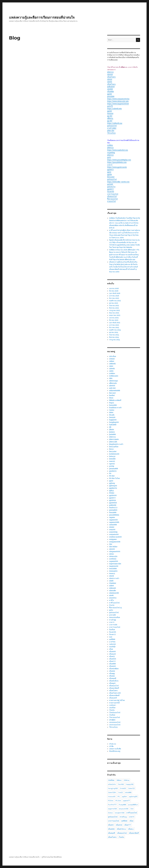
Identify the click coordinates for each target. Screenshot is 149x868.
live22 (111, 449)
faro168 (121, 784)
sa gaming (111, 153)
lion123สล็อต (114, 447)
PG (110, 473)
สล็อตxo (112, 676)
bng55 (112, 403)
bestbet (112, 395)
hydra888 (113, 425)
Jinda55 (123, 788)
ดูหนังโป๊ (110, 106)
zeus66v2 (113, 598)
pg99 (109, 172)
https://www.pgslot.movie (117, 167)
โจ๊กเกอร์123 (111, 133)
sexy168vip (113, 532)
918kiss (110, 145)
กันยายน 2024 (114, 335)
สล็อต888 (110, 92)
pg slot (110, 116)
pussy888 (111, 96)
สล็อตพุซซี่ (113, 678)
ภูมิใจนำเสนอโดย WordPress (52, 857)
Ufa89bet (113, 583)
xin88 (111, 595)
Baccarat (112, 393)
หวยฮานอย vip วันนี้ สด (117, 700)
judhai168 (111, 87)
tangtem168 (114, 566)
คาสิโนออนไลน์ (114, 603)
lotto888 (112, 459)
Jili (110, 427)
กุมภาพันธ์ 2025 (115, 323)
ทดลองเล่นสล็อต (115, 617)
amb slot (112, 388)
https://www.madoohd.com (118, 150)
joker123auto (114, 439)
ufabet (112, 586)
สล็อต (111, 649)
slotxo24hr (113, 556)
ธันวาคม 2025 (114, 298)
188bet (112, 361)
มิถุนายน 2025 (114, 313)
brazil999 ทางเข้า (115, 408)
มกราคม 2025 (114, 325)
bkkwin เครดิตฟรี (115, 400)
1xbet (111, 366)
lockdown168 (114, 454)
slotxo (112, 554)
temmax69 (113, 571)
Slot (111, 544)
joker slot (111, 131)
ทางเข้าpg (113, 620)
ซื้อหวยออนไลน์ (112, 199)
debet (111, 413)
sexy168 (112, 530)
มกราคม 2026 (114, 296)
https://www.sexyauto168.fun (118, 99)
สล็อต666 (113, 659)
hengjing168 (114, 422)
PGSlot (112, 493)
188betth (112, 364)
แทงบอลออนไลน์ (115, 722)
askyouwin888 (115, 391)
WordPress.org (115, 751)
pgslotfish (113, 503)
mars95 (112, 461)
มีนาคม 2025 (114, 320)
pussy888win (114, 515)
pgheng (112, 483)
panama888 (114, 469)
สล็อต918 (112, 666)
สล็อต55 (112, 656)
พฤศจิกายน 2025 (115, 301)
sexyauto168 (114, 534)
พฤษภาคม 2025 (115, 315)
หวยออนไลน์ (111, 201)
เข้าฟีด (111, 746)
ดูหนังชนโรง (111, 187)
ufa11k (112, 576)
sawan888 (113, 525)
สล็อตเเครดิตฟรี (114, 695)
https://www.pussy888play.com (119, 160)
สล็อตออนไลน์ (112, 196)
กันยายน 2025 (114, 306)
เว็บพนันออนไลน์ (115, 713)
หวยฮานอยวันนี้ (114, 703)
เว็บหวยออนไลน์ (115, 717)
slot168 (110, 75)
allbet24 (110, 118)
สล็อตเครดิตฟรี (114, 688)
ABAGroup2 (114, 381)
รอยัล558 (112, 644)
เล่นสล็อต (112, 708)
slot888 (110, 89)
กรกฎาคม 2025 (115, 310)
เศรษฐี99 (112, 720)
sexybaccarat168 (115, 537)
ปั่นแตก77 (113, 634)
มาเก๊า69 (112, 642)
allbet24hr (113, 383)
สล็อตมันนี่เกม (114, 681)
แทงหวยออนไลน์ (115, 725)
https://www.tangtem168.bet (118, 104)
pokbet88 (113, 505)
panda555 (113, 471)
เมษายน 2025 (114, 318)
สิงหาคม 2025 (114, 308)
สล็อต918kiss (114, 669)
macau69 (112, 796)
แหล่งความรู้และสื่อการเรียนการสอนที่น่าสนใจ (42, 17)
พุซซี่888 (112, 639)
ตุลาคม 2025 (114, 303)
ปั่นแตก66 (111, 192)
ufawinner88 (114, 593)
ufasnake (113, 591)
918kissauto (114, 376)
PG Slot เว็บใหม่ (115, 478)
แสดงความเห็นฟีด (115, 749)
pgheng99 (113, 486)
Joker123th (112, 792)
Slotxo (110, 813)
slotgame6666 (115, 552)
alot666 (112, 386)
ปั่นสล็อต (112, 630)
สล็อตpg (112, 674)
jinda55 (112, 432)
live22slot (111, 177)
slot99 (110, 79)
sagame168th (114, 522)
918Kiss (112, 373)
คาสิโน (112, 600)
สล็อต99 (112, 671)
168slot (112, 359)
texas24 (112, 573)
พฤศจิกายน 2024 (115, 330)
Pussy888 (113, 513)
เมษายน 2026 (114, 288)
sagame (112, 517)
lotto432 (112, 456)
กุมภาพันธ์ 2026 (115, 293)
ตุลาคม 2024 (114, 332)
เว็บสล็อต (112, 715)
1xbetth (112, 369)
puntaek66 (113, 510)
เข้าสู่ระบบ (113, 744)
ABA (111, 378)
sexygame (113, 539)
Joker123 (112, 437)
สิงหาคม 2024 (114, 337)
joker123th (113, 442)
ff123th (112, 415)
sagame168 (113, 520)
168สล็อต (111, 780)
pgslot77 (110, 170)
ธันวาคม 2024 (114, 327)
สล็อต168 (112, 652)
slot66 (110, 82)
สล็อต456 (113, 654)
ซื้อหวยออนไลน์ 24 (116, 608)
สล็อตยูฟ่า (112, 683)
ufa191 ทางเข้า (114, 578)
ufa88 (111, 581)
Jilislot (112, 430)
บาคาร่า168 (113, 625)
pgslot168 (113, 495)
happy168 (113, 420)
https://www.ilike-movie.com (118, 182)
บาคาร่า (110, 165)
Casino (112, 410)
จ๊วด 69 (112, 605)
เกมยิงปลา (113, 705)
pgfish (124, 796)
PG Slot (112, 476)
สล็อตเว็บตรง (111, 77)
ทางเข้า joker (112, 128)
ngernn (112, 464)
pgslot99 (113, 500)
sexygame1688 (115, 542)
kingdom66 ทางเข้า (116, 444)
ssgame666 (114, 561)
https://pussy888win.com (117, 162)
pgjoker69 (113, 488)
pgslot (110, 94)
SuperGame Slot (115, 564)
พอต (111, 637)
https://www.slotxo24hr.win (118, 101)
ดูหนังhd (110, 184)
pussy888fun (133, 805)
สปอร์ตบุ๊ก (112, 647)
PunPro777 (113, 508)
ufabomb (113, 588)
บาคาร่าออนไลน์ (113, 194)
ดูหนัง (109, 157)
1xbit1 (111, 371)
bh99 (111, 398)
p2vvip (112, 466)
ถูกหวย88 (112, 615)
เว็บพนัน (112, 710)
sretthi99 (113, 559)
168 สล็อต (113, 356)
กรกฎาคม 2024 (115, 340)
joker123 (110, 72)
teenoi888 (113, 569)
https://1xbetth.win (114, 109)
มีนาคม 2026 (114, 291)
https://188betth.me (115, 123)
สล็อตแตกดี (113, 698)
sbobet (112, 527)
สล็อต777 (112, 661)
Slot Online (113, 547)
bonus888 (113, 405)
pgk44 (112, 491)
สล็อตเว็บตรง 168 (115, 693)
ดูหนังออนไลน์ (112, 126)
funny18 (110, 114)
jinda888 (112, 434)
